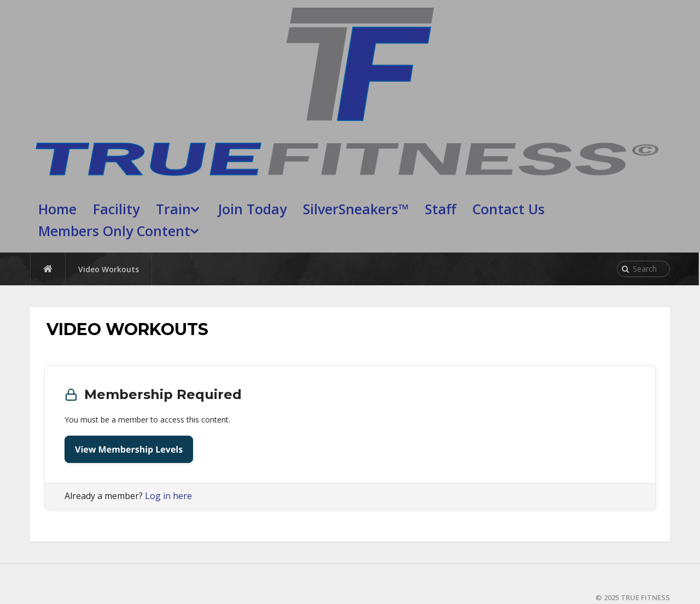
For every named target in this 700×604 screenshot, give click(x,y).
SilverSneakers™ (356, 209)
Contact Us (509, 209)
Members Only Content (114, 231)
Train (173, 209)
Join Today (252, 209)
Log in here (168, 496)
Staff (441, 209)
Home (57, 209)
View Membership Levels (129, 449)
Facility (116, 209)
